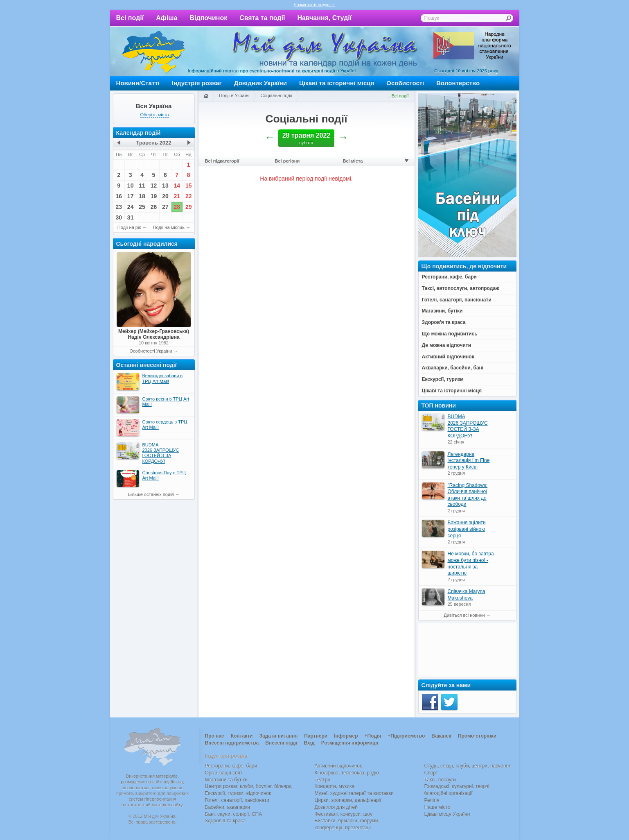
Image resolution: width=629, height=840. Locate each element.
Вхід (309, 743)
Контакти (242, 736)
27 (165, 207)
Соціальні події (276, 95)
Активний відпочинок (338, 766)
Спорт (431, 773)
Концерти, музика (335, 786)
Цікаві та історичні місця (337, 83)
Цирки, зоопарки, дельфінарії (348, 800)
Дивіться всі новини (464, 615)
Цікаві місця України (447, 814)
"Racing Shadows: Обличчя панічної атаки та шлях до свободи (468, 495)
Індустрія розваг (197, 83)
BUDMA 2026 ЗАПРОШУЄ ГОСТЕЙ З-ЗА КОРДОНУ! (468, 426)
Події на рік (129, 227)
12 (154, 186)
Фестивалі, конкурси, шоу (344, 814)
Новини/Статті (138, 83)
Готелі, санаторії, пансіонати (237, 800)
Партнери (316, 736)
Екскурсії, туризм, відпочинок (238, 793)
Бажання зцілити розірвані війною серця (467, 529)
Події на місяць (169, 227)
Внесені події (281, 743)
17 (131, 196)
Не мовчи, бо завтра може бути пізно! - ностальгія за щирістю (471, 563)
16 (119, 196)
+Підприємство (406, 736)
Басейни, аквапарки (228, 807)
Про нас (215, 736)
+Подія (373, 736)
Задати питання (278, 736)
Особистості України (151, 351)
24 (131, 207)
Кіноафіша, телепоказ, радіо (347, 773)
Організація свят (224, 773)
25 (142, 207)
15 (189, 186)
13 (165, 186)
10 (131, 186)
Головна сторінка (206, 96)
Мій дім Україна (153, 52)
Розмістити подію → (315, 5)
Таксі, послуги (440, 780)
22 (189, 196)
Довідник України (260, 83)
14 (177, 186)
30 (119, 217)
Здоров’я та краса (225, 821)
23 (119, 207)
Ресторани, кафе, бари (231, 766)
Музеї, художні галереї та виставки (354, 793)
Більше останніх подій (151, 494)
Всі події (130, 18)
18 (142, 196)
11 (142, 186)
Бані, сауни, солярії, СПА (234, 814)
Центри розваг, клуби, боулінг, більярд (248, 786)
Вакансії (441, 736)
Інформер (346, 736)
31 (131, 217)
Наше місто (437, 807)
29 (189, 207)
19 (154, 196)
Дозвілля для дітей (336, 807)
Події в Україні (234, 95)
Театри (323, 780)
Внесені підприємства (232, 743)
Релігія (432, 800)
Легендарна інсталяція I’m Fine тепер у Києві (469, 461)
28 (177, 207)
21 (177, 196)
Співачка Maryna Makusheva (467, 595)
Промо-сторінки (477, 736)
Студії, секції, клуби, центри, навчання (468, 766)
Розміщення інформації (350, 743)
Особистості (405, 83)
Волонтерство (458, 83)
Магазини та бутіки (226, 780)
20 (165, 196)
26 (154, 207)
